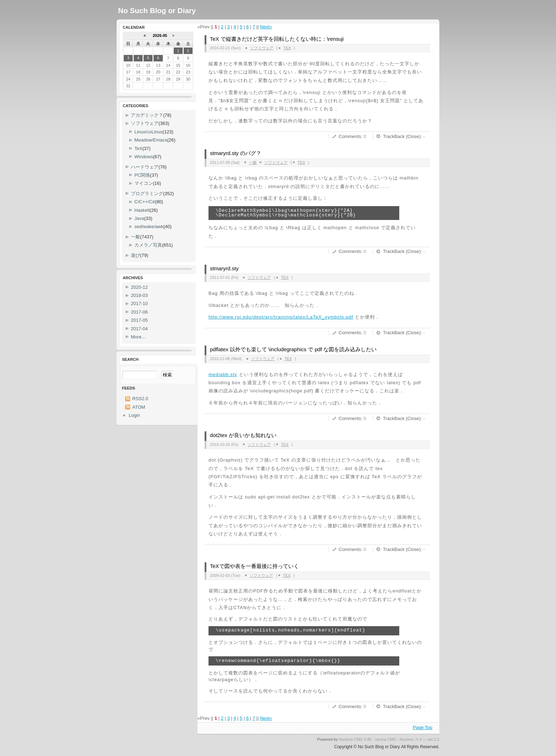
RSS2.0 (140, 399)
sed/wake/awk (149, 227)
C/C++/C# (145, 202)
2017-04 (139, 329)
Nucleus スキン (413, 739)
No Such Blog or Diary (157, 10)
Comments (350, 136)
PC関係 (142, 175)
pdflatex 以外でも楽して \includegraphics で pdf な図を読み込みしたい (293, 349)
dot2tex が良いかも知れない (243, 435)
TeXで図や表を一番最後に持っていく (254, 566)
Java (139, 218)
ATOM (139, 407)
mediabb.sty (223, 374)
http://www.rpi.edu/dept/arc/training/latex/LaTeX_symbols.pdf (281, 317)
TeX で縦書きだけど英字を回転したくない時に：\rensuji (277, 39)
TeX (287, 48)
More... (138, 337)
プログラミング (147, 194)
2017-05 (139, 320)
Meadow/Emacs (151, 140)
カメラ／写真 (148, 245)
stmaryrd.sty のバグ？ (236, 153)
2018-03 (139, 295)
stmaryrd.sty (224, 269)
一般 (253, 162)
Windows (144, 157)
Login (134, 415)
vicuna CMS (385, 739)
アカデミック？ (147, 115)
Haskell (142, 210)
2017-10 (139, 303)
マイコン (144, 183)
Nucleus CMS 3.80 (355, 739)
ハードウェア (145, 167)
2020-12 (139, 287)
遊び (135, 255)
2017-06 (139, 312)
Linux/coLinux (149, 132)
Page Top (422, 727)
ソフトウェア (262, 48)
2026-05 (160, 35)
